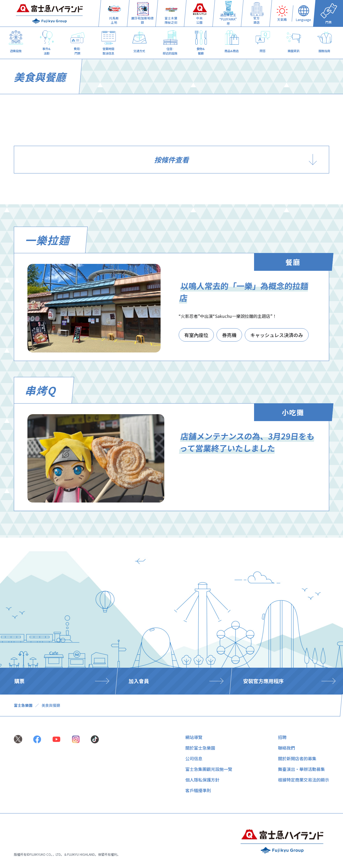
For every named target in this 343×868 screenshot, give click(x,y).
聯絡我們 (287, 748)
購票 (19, 681)
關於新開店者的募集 (297, 758)
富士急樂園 (23, 705)
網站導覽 (194, 737)
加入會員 (139, 681)
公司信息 (194, 758)
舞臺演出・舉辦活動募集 (301, 769)
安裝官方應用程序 (263, 681)
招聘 (282, 737)
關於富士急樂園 (200, 748)
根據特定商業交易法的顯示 (304, 780)
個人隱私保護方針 (202, 780)
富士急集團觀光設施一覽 (209, 769)
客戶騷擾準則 (198, 790)
